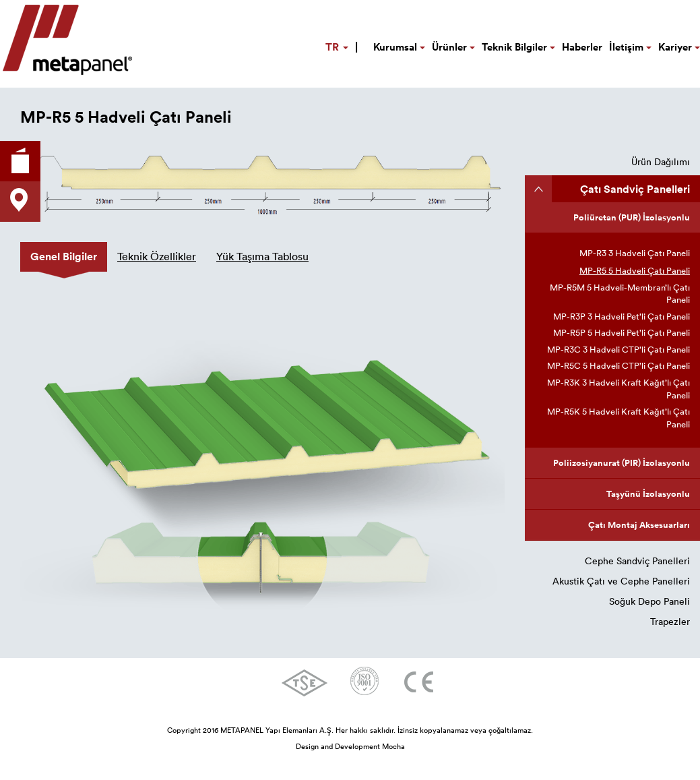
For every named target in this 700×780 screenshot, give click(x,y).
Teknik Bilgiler (518, 47)
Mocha (393, 746)
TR (342, 47)
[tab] (64, 257)
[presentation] (64, 257)
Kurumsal (399, 47)
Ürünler (453, 47)
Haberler (582, 47)
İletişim (630, 47)
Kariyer (679, 47)
